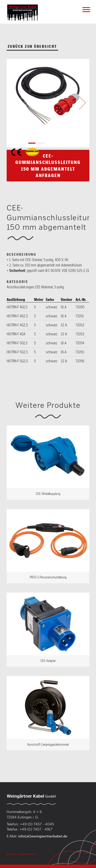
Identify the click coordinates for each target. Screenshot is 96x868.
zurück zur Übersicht (32, 47)
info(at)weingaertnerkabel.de (43, 836)
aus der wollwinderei (21, 854)
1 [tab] (32, 143)
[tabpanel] (48, 97)
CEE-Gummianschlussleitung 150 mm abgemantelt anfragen (48, 166)
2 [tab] (41, 143)
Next (82, 103)
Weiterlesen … (48, 463)
